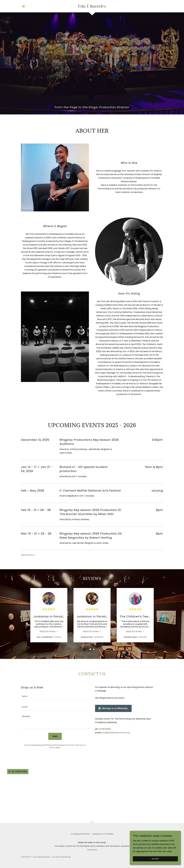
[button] (24, 6)
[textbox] (55, 696)
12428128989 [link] (105, 729)
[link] (92, 7)
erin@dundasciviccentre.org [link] (116, 733)
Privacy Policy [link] (70, 745)
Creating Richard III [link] (80, 834)
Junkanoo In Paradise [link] (103, 834)
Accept (155, 859)
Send (55, 736)
